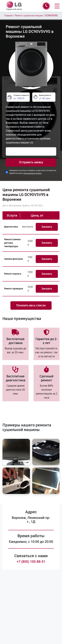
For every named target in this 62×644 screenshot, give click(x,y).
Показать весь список (31, 305)
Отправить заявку (31, 162)
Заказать (47, 227)
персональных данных (32, 173)
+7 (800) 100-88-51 (31, 562)
